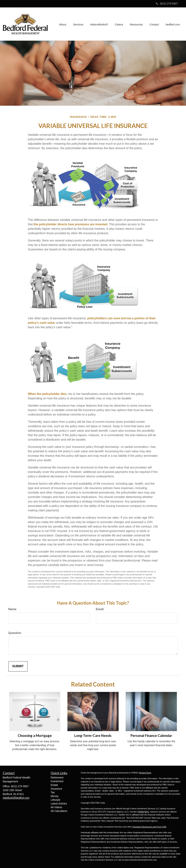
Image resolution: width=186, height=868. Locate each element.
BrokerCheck (145, 773)
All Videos (56, 807)
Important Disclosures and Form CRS (149, 827)
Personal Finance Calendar (151, 736)
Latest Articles (59, 804)
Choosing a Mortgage (35, 736)
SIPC (147, 812)
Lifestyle (55, 800)
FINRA (141, 812)
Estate (54, 785)
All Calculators (59, 811)
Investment (57, 781)
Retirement (57, 778)
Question (15, 633)
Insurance (56, 789)
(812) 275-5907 (167, 4)
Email (100, 609)
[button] (64, 24)
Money (55, 796)
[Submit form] (18, 666)
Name (12, 609)
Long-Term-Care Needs (93, 736)
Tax (53, 792)
